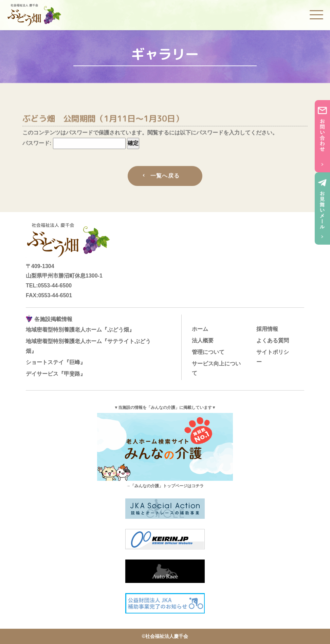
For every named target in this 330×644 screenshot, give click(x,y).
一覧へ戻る (165, 177)
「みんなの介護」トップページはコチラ (167, 486)
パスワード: (74, 144)
